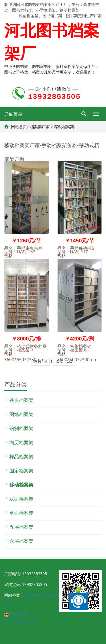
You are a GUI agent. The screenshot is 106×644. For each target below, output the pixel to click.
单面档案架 (21, 513)
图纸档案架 (21, 414)
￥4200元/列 (80, 338)
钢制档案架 (21, 428)
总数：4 (40, 361)
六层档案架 (21, 541)
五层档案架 (21, 527)
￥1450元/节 (80, 240)
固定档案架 (21, 471)
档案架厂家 (40, 127)
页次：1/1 (64, 361)
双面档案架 (21, 499)
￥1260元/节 (26, 240)
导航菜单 (13, 114)
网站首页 (19, 127)
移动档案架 (64, 127)
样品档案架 (21, 456)
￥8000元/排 (26, 338)
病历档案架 (21, 442)
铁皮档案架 (21, 400)
